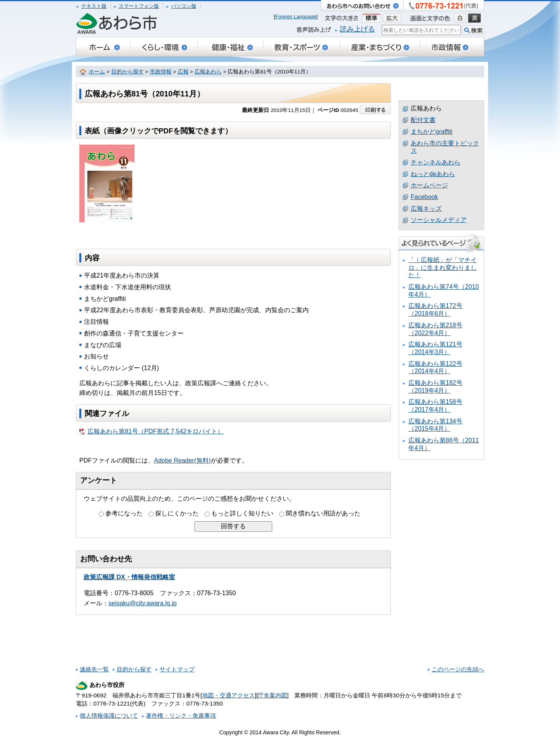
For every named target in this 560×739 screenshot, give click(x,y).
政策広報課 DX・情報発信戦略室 (129, 577)
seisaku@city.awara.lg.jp (143, 603)
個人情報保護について (109, 715)
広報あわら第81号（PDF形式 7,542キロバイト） (151, 432)
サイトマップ (177, 669)
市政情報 (161, 72)
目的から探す (128, 72)
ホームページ (429, 185)
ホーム (97, 72)
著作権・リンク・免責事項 (181, 715)
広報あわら (208, 72)
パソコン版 (184, 6)
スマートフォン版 (139, 6)
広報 (183, 72)
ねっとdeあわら (433, 174)
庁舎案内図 (272, 695)
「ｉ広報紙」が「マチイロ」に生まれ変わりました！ (443, 267)
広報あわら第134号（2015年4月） (435, 425)
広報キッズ (426, 209)
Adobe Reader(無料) (182, 460)
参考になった (124, 513)
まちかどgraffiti (431, 132)
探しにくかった (177, 513)
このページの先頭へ (458, 669)
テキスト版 (94, 6)
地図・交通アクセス (228, 695)
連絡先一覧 (94, 669)
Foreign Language (296, 17)
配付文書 (423, 120)
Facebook (424, 197)
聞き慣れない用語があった (323, 513)
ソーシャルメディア (439, 220)
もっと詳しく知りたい (242, 513)
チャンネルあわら (436, 162)
